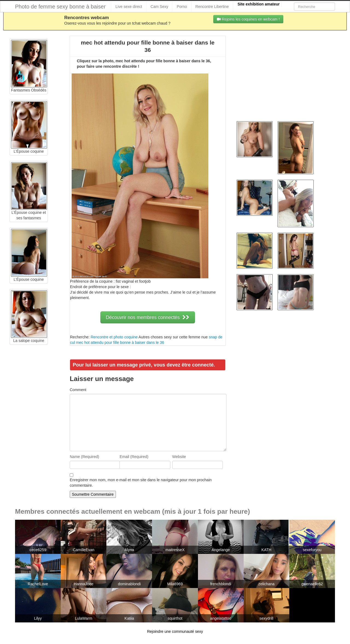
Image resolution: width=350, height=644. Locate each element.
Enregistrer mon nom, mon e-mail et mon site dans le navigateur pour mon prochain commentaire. (141, 483)
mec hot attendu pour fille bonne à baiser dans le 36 (120, 342)
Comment (78, 390)
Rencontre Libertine (212, 7)
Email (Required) (134, 457)
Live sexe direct (129, 7)
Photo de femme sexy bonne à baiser (60, 7)
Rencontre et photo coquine (114, 337)
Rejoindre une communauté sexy (175, 631)
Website (179, 457)
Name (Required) (84, 457)
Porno (182, 7)
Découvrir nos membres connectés (148, 317)
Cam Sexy (160, 7)
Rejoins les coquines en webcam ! (248, 19)
